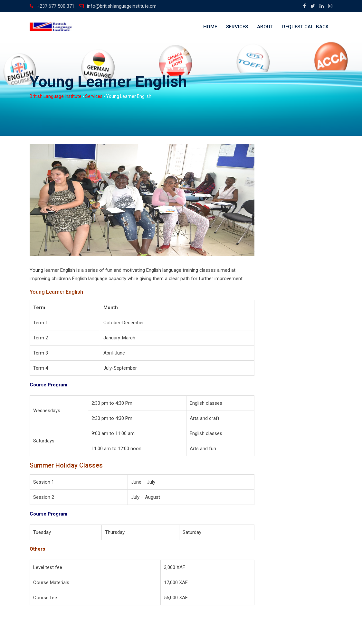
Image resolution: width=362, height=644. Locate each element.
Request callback (305, 27)
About (265, 27)
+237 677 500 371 (56, 6)
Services (237, 27)
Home (210, 27)
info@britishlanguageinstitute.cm (122, 6)
